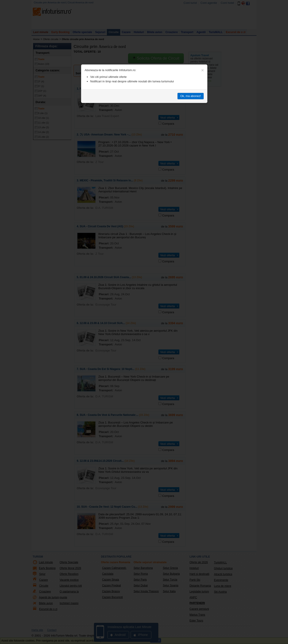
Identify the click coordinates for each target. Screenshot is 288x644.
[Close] (202, 70)
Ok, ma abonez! (191, 96)
